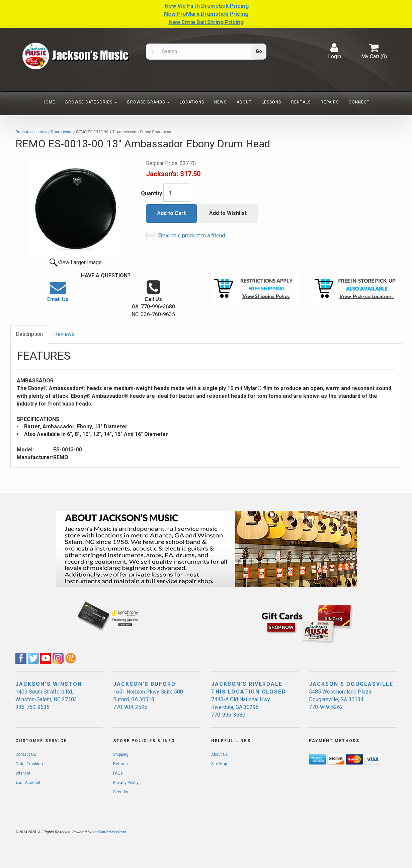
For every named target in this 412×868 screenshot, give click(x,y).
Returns (120, 764)
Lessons (271, 102)
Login (335, 51)
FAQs (118, 773)
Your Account (28, 783)
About (244, 102)
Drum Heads (62, 132)
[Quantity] (177, 193)
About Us (220, 754)
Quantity (151, 193)
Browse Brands (148, 102)
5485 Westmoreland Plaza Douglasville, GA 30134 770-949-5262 (340, 699)
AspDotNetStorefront (109, 832)
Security (121, 792)
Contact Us (26, 754)
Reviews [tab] (64, 334)
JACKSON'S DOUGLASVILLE (351, 684)
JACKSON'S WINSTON (49, 684)
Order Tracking (29, 764)
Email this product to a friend (191, 236)
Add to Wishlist (228, 213)
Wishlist (23, 773)
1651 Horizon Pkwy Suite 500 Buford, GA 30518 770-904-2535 (148, 699)
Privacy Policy (126, 783)
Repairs (330, 102)
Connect (359, 102)
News (220, 102)
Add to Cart (171, 213)
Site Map (219, 764)
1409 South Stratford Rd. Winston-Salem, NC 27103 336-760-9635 (46, 699)
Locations (192, 102)
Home (49, 102)
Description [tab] (29, 334)
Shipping (121, 754)
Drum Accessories (31, 132)
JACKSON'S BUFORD (144, 684)
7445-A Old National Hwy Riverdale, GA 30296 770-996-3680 (241, 707)
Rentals (301, 102)
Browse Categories (91, 102)
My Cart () (374, 51)
